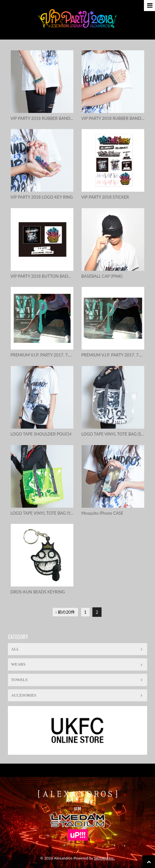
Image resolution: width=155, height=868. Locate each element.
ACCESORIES (77, 695)
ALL (77, 649)
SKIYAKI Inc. (104, 858)
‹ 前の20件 (65, 612)
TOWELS (77, 680)
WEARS (77, 664)
